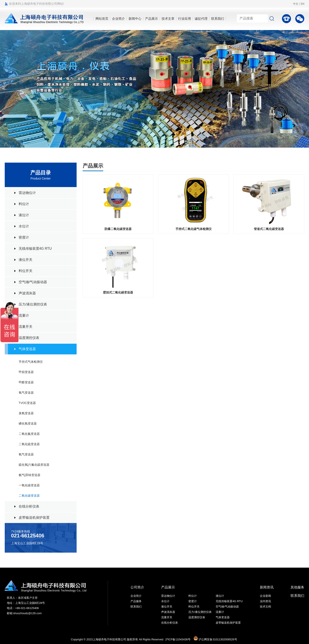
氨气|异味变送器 (30, 475)
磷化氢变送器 (28, 423)
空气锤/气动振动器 (33, 282)
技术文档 (265, 607)
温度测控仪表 (29, 338)
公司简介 (137, 587)
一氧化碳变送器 (29, 485)
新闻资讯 (267, 587)
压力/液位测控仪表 (33, 304)
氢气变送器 (26, 393)
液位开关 (26, 260)
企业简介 (136, 596)
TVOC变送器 (27, 403)
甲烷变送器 (26, 372)
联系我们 (136, 607)
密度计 (24, 237)
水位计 (24, 226)
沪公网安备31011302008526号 (215, 639)
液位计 (24, 215)
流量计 (24, 315)
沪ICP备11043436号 (178, 639)
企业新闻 (265, 596)
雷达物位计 (27, 193)
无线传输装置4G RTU (35, 249)
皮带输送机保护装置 (34, 518)
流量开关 (26, 327)
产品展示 (168, 587)
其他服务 (297, 587)
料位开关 (26, 271)
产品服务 (136, 601)
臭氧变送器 (26, 413)
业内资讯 (265, 601)
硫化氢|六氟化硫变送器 (34, 465)
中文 (296, 4)
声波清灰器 (27, 293)
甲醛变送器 (26, 382)
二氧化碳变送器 (29, 496)
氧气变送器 (26, 454)
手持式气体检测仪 (31, 362)
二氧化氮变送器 (29, 434)
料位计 (24, 204)
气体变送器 (27, 349)
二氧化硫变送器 (29, 444)
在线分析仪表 (29, 506)
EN (303, 4)
